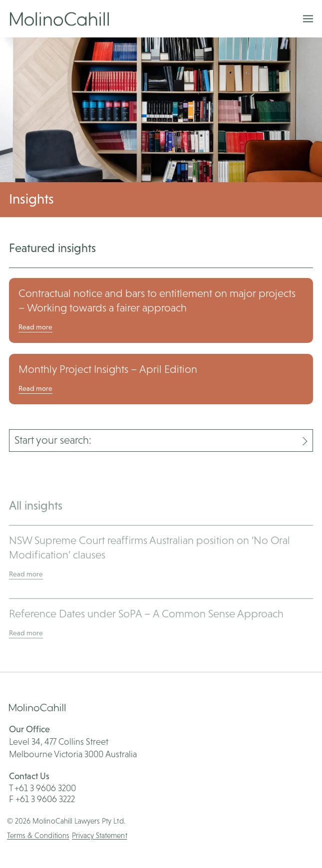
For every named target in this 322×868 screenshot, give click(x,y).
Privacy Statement (100, 835)
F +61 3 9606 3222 (42, 799)
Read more (35, 327)
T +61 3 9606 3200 (42, 788)
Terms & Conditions (38, 835)
